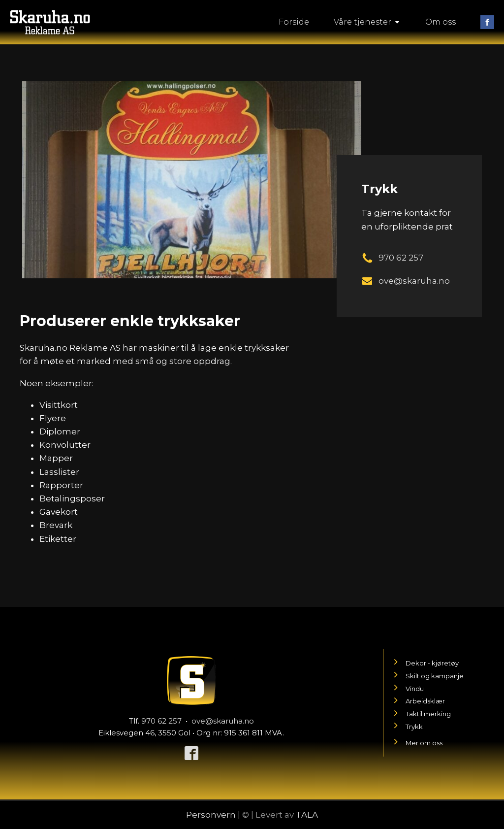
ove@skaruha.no (223, 721)
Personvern (211, 815)
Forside (294, 22)
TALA (307, 815)
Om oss (441, 22)
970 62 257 (161, 721)
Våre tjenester (367, 22)
